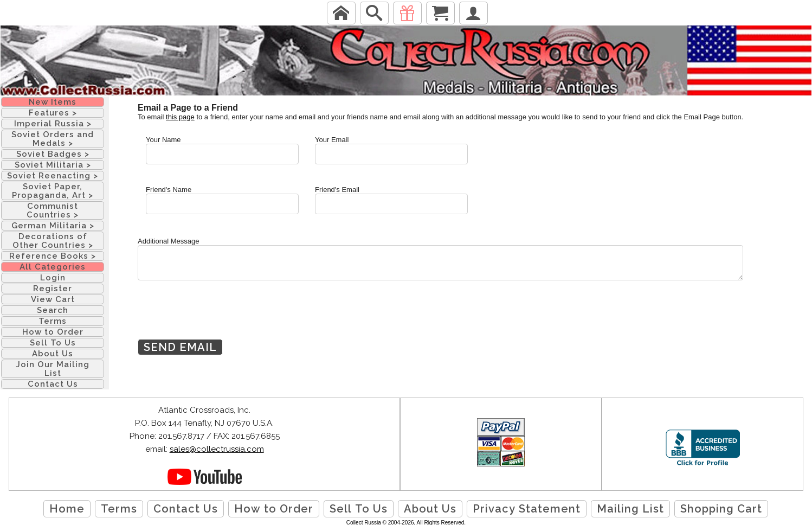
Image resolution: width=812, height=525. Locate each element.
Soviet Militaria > (53, 165)
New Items (53, 102)
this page (180, 117)
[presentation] (220, 318)
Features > (53, 113)
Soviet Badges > (53, 154)
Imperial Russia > (53, 124)
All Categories (53, 267)
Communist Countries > (53, 210)
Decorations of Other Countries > (53, 241)
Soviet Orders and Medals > (53, 139)
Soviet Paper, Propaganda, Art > (53, 191)
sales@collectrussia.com (217, 449)
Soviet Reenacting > (53, 176)
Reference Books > (53, 256)
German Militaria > (53, 226)
